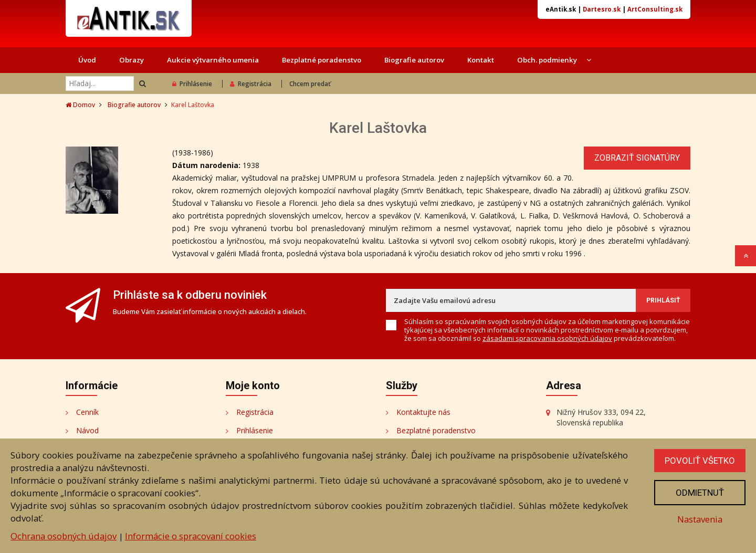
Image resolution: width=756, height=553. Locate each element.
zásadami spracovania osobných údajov (547, 338)
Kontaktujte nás (423, 412)
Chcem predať (310, 84)
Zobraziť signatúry (637, 158)
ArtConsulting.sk (655, 9)
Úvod (87, 60)
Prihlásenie (192, 84)
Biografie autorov (414, 60)
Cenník (87, 412)
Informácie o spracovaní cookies (191, 536)
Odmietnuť (700, 493)
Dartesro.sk (602, 9)
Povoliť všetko (700, 461)
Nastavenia (700, 519)
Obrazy (132, 60)
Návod (87, 430)
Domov (80, 105)
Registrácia (251, 84)
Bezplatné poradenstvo (322, 60)
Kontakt (481, 60)
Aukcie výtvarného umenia (213, 60)
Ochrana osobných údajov (64, 536)
